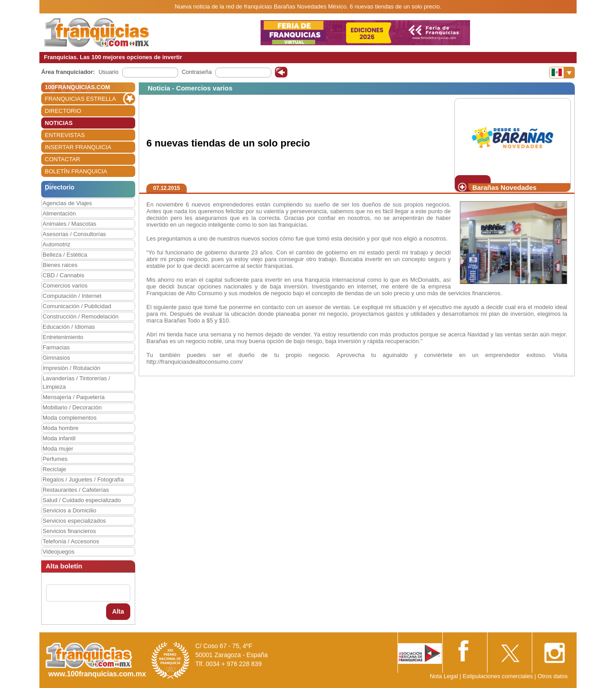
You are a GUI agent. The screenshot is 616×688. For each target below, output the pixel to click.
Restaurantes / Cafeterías (76, 490)
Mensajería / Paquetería (74, 397)
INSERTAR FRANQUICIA (78, 147)
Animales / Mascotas (69, 224)
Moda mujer (58, 449)
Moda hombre (60, 428)
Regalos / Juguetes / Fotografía (83, 479)
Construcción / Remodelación (81, 316)
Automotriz (56, 244)
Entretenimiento (63, 337)
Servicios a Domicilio (69, 510)
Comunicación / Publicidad (77, 306)
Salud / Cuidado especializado (82, 500)
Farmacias (56, 347)
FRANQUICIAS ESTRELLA (80, 99)
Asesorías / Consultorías (74, 234)
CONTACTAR (62, 159)
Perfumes (55, 459)
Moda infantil (59, 438)
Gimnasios (56, 358)
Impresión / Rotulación (71, 368)
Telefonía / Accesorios (71, 541)
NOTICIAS (59, 123)
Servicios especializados (74, 521)
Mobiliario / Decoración (72, 407)
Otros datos (553, 676)
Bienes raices (60, 265)
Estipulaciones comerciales (498, 676)
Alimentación (59, 213)
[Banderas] (562, 73)
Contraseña (197, 72)
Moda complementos (70, 418)
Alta (118, 611)
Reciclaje (54, 469)
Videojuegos (58, 552)
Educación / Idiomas (69, 327)
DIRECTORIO (63, 111)
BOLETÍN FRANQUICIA (76, 171)
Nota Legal (444, 676)
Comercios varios (65, 286)
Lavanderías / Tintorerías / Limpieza (76, 383)
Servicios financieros (69, 531)
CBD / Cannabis (63, 275)
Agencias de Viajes (67, 203)
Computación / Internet (72, 296)
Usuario (109, 72)
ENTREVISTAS (65, 135)
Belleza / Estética (65, 255)
